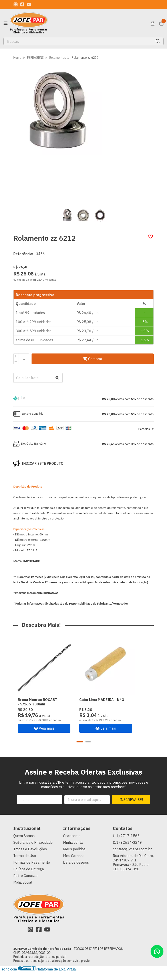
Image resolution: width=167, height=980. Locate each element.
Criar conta (72, 844)
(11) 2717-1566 (126, 844)
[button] (83, 399)
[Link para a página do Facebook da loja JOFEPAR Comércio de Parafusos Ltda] (22, 4)
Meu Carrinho (74, 864)
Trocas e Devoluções (30, 858)
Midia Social (23, 891)
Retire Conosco (25, 884)
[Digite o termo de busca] (78, 41)
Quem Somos (24, 844)
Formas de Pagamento (32, 871)
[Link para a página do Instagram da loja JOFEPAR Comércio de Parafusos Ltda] (16, 4)
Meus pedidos (74, 858)
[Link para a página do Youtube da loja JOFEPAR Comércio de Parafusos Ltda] (29, 4)
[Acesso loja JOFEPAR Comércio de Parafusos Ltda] (153, 23)
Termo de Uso (25, 864)
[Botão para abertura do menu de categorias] (6, 23)
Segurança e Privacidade (33, 851)
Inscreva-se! (131, 808)
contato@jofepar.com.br (132, 858)
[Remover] (16, 361)
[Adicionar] (16, 356)
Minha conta (73, 851)
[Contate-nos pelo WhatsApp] (157, 951)
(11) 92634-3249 (127, 851)
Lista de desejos (76, 871)
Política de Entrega (29, 878)
